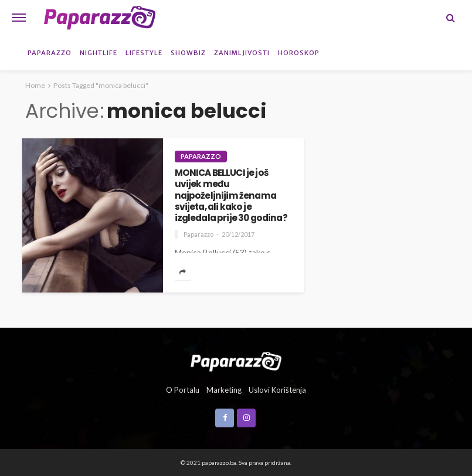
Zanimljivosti (242, 53)
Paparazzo (50, 53)
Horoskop (299, 53)
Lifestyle (144, 53)
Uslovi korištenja (277, 390)
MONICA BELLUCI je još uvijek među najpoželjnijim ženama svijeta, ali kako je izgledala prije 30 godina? (231, 195)
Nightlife (99, 53)
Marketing (224, 390)
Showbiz (188, 53)
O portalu (183, 390)
